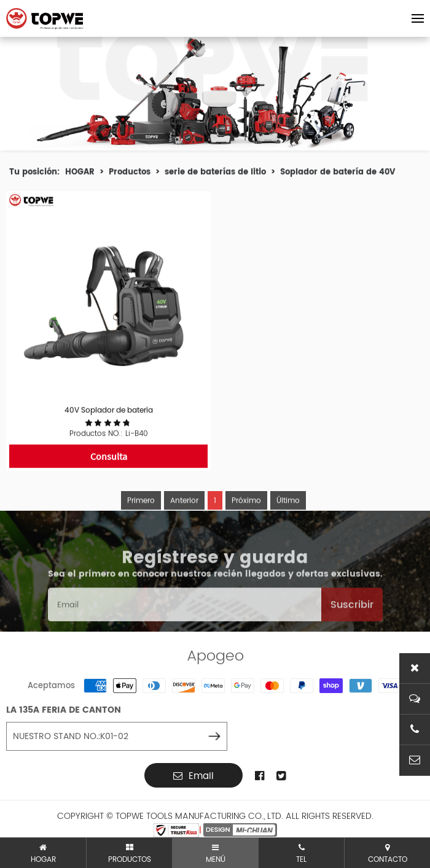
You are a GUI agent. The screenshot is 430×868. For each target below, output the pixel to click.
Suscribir (352, 620)
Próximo (246, 516)
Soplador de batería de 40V (338, 173)
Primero (141, 516)
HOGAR (80, 173)
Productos (130, 173)
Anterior (184, 516)
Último (288, 516)
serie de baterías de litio (215, 173)
